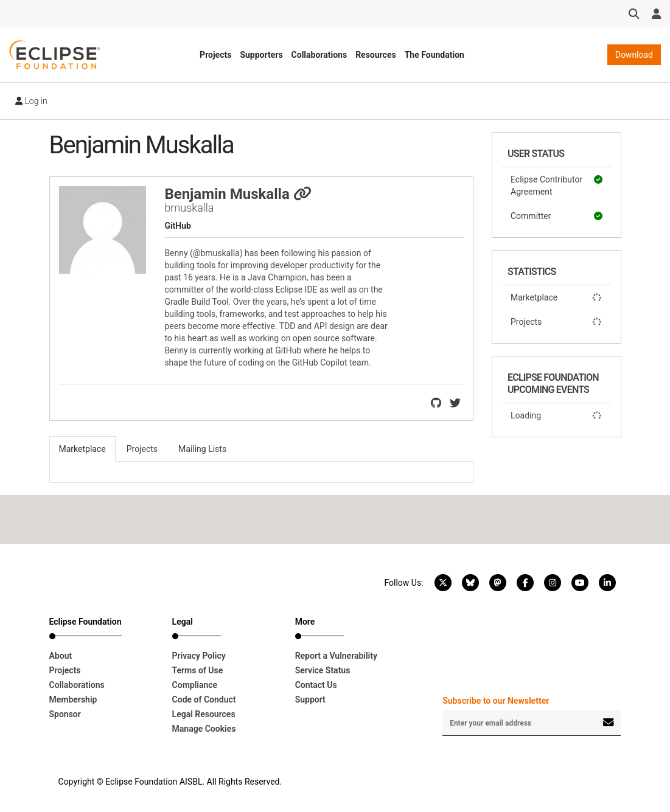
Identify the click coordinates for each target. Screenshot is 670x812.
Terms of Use (198, 670)
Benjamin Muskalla (238, 194)
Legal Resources (204, 714)
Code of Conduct (204, 699)
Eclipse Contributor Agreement (557, 185)
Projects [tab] (142, 449)
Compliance (195, 685)
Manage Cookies (204, 729)
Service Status (323, 670)
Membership (73, 699)
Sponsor (65, 714)
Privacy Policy (199, 656)
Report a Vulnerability (336, 656)
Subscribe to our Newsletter (496, 701)
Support (310, 699)
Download (634, 55)
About (61, 656)
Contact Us (316, 685)
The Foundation (434, 55)
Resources (376, 55)
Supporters (261, 55)
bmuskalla (189, 208)
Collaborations (319, 55)
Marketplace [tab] (82, 449)
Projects (215, 55)
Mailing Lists (202, 449)
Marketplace (557, 297)
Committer (557, 216)
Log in (31, 101)
